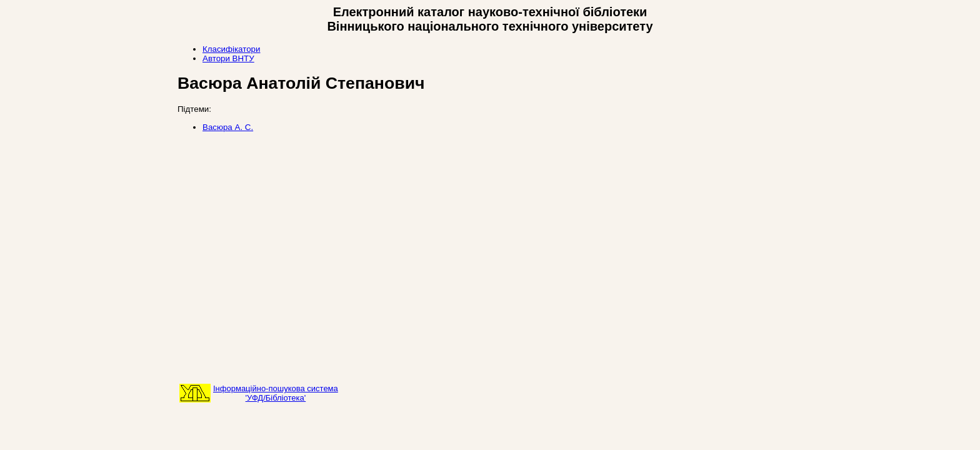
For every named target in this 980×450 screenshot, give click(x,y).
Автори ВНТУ (228, 58)
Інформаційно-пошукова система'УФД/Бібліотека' (276, 393)
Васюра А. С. (228, 127)
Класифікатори (231, 49)
